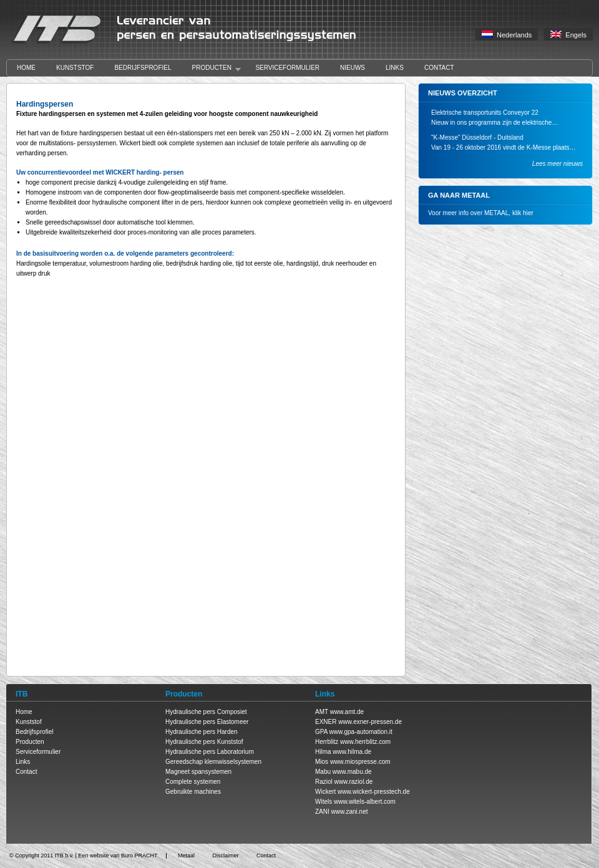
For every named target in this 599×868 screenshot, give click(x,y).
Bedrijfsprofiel (143, 68)
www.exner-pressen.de (370, 722)
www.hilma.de (352, 752)
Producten (212, 68)
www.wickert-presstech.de (374, 792)
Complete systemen (193, 782)
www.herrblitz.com (365, 742)
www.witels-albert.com (365, 802)
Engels (568, 35)
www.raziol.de (354, 782)
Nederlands (507, 35)
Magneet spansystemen (198, 772)
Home (26, 68)
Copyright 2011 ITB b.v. (44, 856)
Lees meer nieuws (558, 164)
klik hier (523, 213)
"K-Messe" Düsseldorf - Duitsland (477, 137)
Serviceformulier (287, 68)
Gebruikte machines (193, 792)
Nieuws (353, 68)
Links (395, 68)
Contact (439, 68)
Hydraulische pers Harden (202, 732)
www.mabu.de (352, 772)
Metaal (186, 856)
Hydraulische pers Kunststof (204, 742)
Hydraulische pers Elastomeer (207, 722)
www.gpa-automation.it (361, 732)
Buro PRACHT (139, 856)
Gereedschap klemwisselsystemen (213, 762)
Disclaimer (225, 856)
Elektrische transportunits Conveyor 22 (485, 113)
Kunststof (75, 68)
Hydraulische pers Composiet (206, 712)
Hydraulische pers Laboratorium (210, 752)
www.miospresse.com (360, 762)
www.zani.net (350, 812)
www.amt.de (347, 712)
